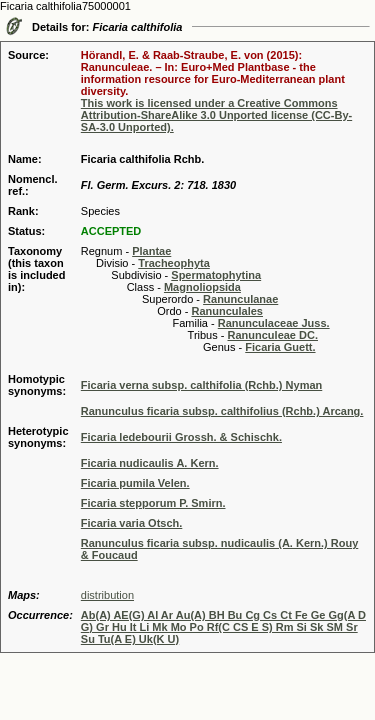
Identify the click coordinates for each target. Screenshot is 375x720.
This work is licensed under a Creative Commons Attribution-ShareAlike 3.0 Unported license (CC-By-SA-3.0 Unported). (216, 115)
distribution (107, 595)
